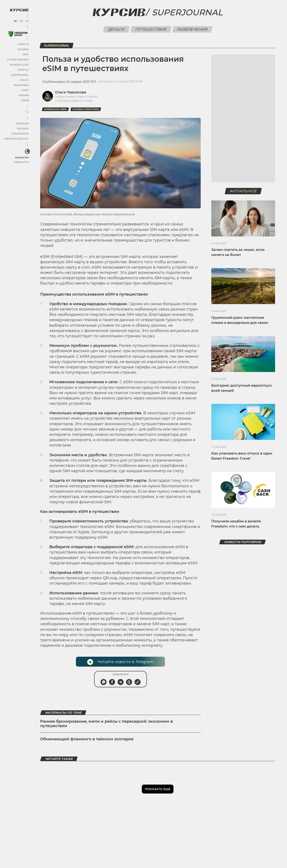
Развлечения (192, 29)
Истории (23, 49)
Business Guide (19, 65)
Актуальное (243, 191)
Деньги (116, 29)
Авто (26, 55)
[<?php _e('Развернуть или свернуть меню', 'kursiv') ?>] (27, 152)
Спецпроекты (20, 134)
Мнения (24, 95)
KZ (27, 21)
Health (24, 80)
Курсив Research (18, 60)
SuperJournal (20, 75)
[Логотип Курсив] (19, 10)
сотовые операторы (86, 109)
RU (15, 21)
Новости (23, 44)
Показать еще (158, 789)
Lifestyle (23, 70)
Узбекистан (21, 162)
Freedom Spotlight (17, 139)
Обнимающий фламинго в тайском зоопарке (87, 739)
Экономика (21, 85)
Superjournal (187, 12)
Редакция (22, 124)
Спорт (25, 90)
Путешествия (151, 29)
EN (21, 21)
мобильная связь (55, 109)
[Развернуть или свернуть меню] (27, 112)
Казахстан (22, 158)
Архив (25, 101)
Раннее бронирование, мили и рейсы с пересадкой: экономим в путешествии (107, 724)
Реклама (23, 129)
